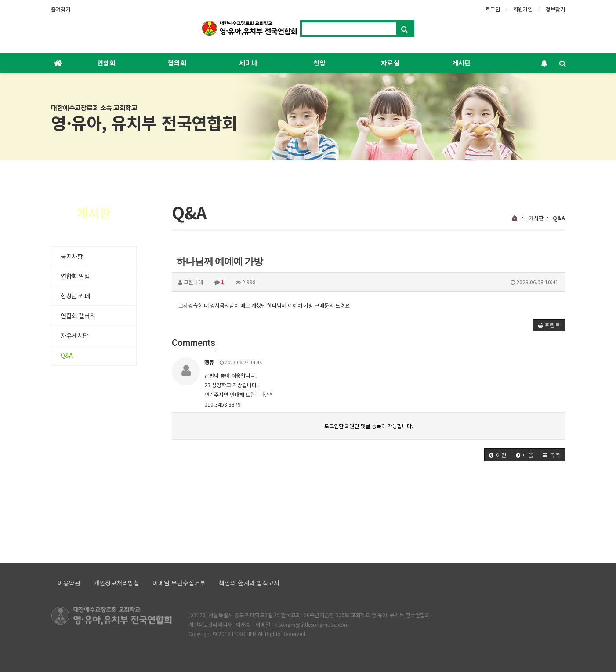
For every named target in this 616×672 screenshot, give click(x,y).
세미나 (248, 63)
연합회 (106, 63)
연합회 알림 (75, 276)
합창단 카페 (75, 296)
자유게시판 (74, 335)
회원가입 (523, 9)
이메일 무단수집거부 (179, 583)
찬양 (319, 63)
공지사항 (72, 256)
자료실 (390, 63)
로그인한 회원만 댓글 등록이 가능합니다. (369, 426)
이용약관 (69, 583)
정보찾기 (555, 9)
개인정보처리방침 (116, 583)
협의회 (177, 63)
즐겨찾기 (61, 9)
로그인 (493, 9)
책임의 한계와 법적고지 (249, 583)
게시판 (461, 63)
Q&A (67, 355)
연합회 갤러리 (78, 316)
